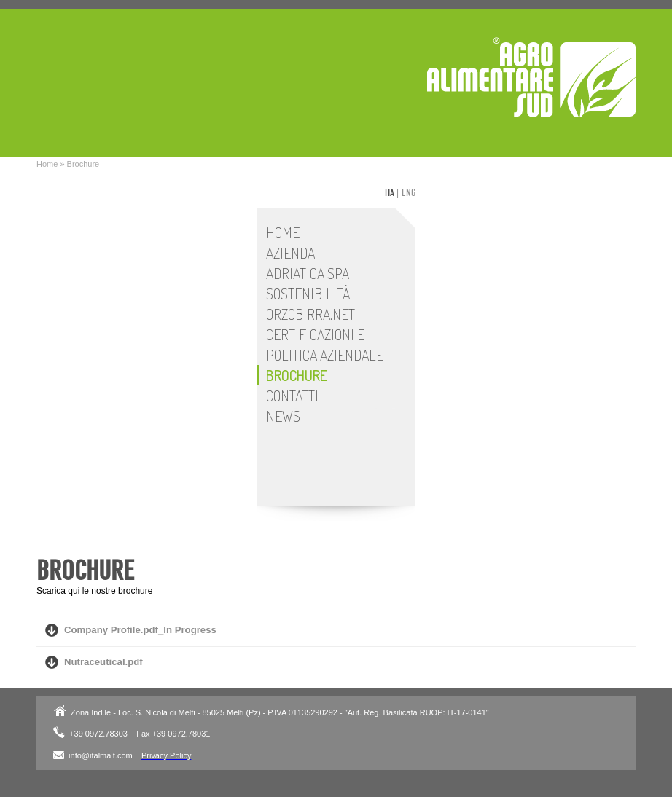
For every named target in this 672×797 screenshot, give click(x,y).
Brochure (83, 164)
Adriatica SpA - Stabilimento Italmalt (531, 77)
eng (409, 193)
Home (47, 164)
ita (390, 193)
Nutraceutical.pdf (103, 662)
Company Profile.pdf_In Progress (140, 630)
